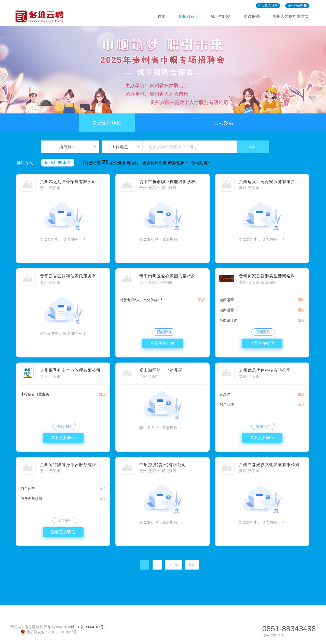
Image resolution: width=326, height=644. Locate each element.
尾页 (192, 565)
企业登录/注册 (297, 6)
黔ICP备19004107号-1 (89, 627)
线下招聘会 (221, 16)
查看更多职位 (162, 343)
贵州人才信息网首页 (291, 16)
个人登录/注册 (268, 6)
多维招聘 (42, 16)
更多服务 (252, 16)
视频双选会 (188, 16)
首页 (162, 16)
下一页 (173, 565)
